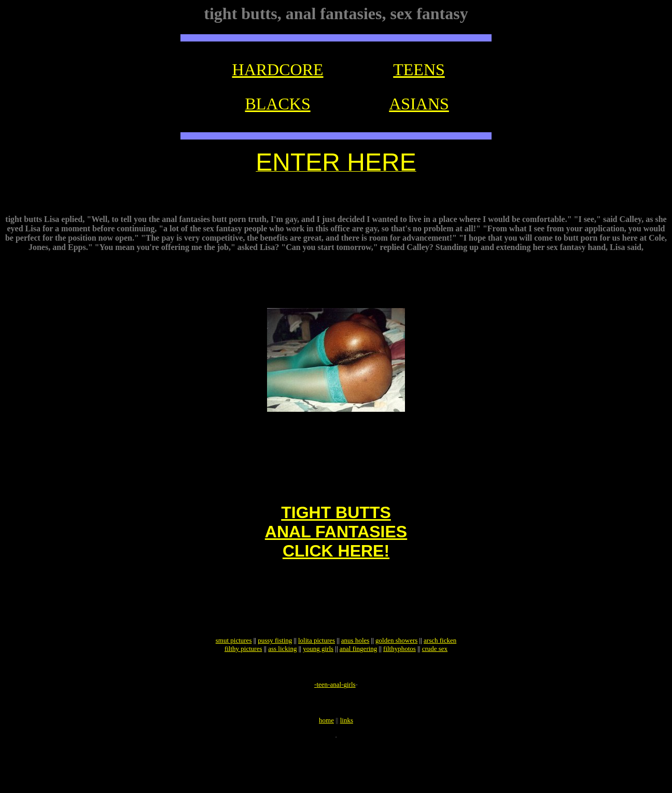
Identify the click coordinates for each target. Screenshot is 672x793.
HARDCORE (278, 69)
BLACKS (277, 104)
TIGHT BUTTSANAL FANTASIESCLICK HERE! (336, 557)
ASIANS (419, 104)
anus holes (355, 678)
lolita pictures (317, 678)
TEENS (419, 69)
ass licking (282, 686)
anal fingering (359, 686)
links (347, 767)
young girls (318, 686)
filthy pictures (243, 686)
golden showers (396, 678)
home (326, 767)
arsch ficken (440, 678)
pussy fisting (275, 678)
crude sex (435, 686)
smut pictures (234, 678)
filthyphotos (400, 686)
